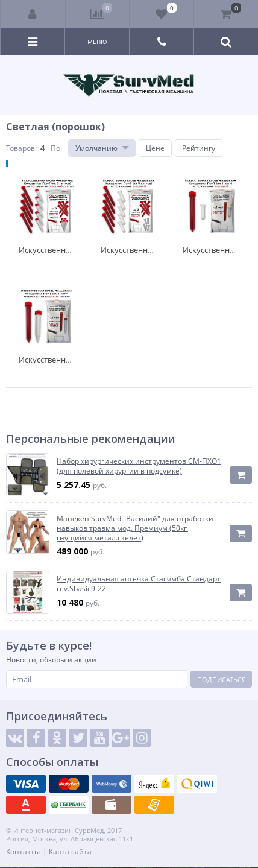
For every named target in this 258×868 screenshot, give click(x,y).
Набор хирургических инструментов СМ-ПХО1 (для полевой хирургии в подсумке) (139, 466)
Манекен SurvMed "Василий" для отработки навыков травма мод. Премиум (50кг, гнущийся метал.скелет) (135, 528)
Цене (155, 148)
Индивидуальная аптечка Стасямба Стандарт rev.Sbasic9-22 (139, 584)
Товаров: (21, 148)
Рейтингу (199, 148)
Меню (97, 42)
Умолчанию (96, 148)
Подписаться (222, 680)
